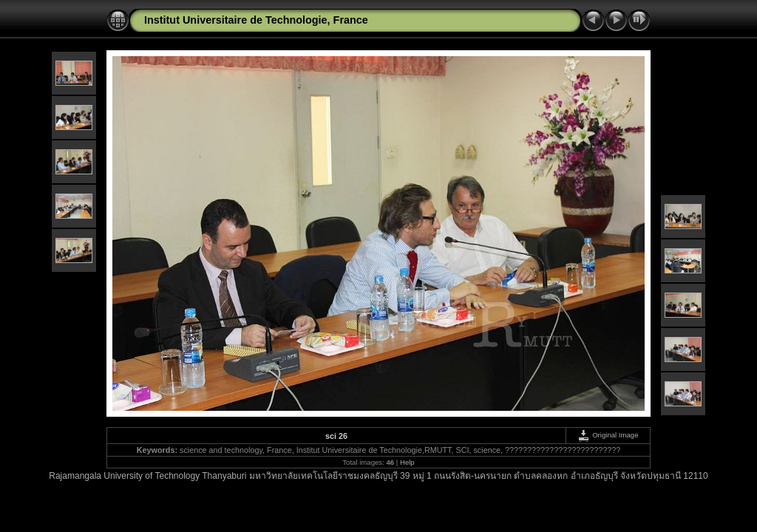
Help (407, 462)
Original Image (608, 435)
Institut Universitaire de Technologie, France (256, 20)
